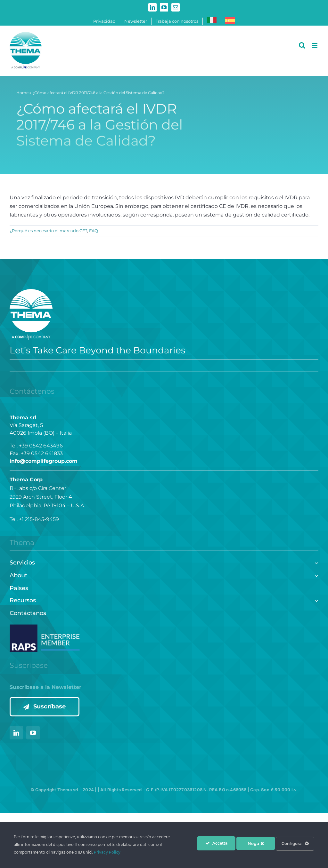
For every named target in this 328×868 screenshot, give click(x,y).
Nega (256, 843)
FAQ (94, 231)
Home (22, 94)
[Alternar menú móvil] (315, 45)
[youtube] (33, 733)
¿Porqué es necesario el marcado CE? (48, 231)
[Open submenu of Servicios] (315, 562)
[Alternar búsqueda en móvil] (302, 45)
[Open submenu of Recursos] (315, 600)
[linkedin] (16, 733)
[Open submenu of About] (315, 575)
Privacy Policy (107, 852)
